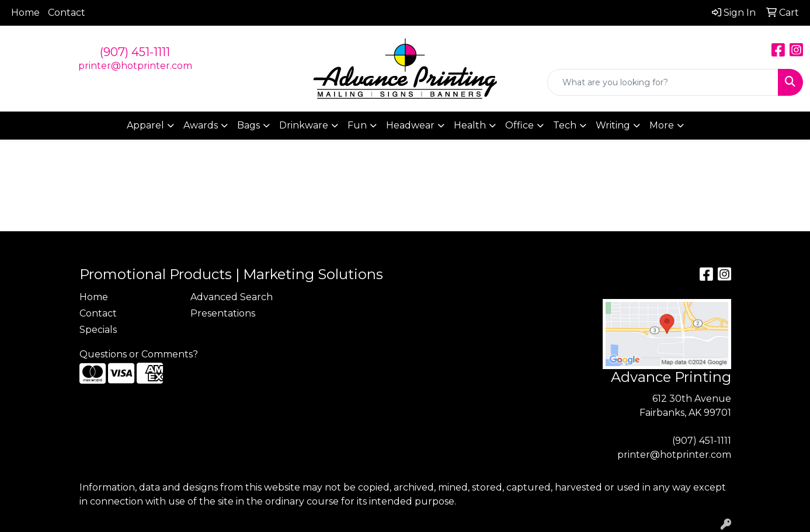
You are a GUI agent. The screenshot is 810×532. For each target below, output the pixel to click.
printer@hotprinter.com (135, 66)
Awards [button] (201, 125)
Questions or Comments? (139, 354)
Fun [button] (357, 125)
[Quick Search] (663, 82)
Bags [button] (248, 125)
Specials (98, 330)
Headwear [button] (410, 125)
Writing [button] (613, 125)
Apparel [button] (145, 125)
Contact (67, 13)
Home (25, 13)
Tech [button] (565, 125)
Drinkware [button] (304, 125)
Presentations (223, 313)
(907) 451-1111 (135, 52)
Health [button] (470, 125)
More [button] (662, 125)
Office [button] (519, 125)
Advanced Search (232, 297)
